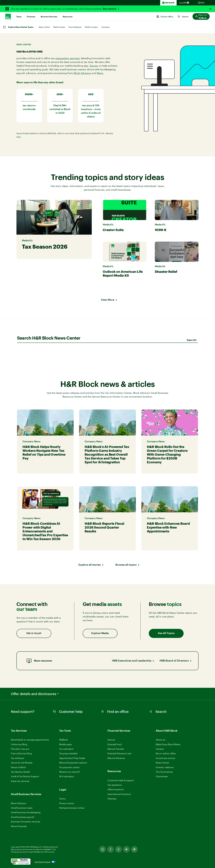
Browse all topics (126, 565)
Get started (110, 9)
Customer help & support (121, 780)
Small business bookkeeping (26, 812)
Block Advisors (82, 73)
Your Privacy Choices (42, 862)
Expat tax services (20, 781)
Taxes (19, 17)
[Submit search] (191, 340)
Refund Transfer (116, 749)
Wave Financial (19, 826)
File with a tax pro (20, 749)
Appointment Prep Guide (72, 758)
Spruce (94, 66)
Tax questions (115, 785)
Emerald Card (115, 744)
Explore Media (100, 633)
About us (160, 740)
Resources (68, 17)
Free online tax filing (21, 753)
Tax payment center (69, 767)
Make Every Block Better (168, 744)
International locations (119, 794)
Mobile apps (66, 744)
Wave (100, 73)
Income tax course (165, 758)
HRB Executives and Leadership (132, 661)
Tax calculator (66, 749)
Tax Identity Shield (20, 772)
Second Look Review (22, 763)
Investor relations (165, 767)
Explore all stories (90, 565)
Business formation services (26, 822)
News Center (44, 27)
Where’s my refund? (70, 772)
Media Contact (91, 27)
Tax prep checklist (68, 753)
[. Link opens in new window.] (21, 862)
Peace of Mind (18, 767)
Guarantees (162, 776)
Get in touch (34, 633)
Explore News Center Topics (21, 27)
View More (108, 300)
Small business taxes (22, 808)
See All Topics (166, 633)
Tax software (18, 758)
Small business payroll (22, 817)
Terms (62, 799)
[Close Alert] (210, 9)
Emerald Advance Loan (119, 753)
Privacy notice (67, 803)
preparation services (67, 58)
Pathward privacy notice (72, 808)
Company (106, 27)
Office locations (116, 789)
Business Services (49, 17)
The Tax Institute (164, 772)
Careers (160, 749)
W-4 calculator (67, 776)
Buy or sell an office (166, 753)
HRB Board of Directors (174, 661)
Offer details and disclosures (35, 694)
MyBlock (64, 740)
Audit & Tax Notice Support (25, 776)
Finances (31, 17)
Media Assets (59, 27)
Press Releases (75, 27)
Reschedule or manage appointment (30, 740)
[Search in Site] (160, 712)
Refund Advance (116, 758)
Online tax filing (19, 744)
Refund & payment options (73, 763)
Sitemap (112, 799)
